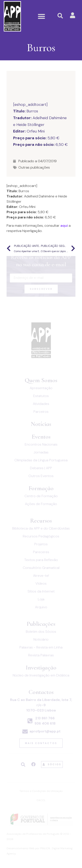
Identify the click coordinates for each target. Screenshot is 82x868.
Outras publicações (34, 167)
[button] (41, 16)
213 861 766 (45, 718)
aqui (64, 226)
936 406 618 (45, 723)
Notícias (41, 424)
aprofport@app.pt (45, 731)
